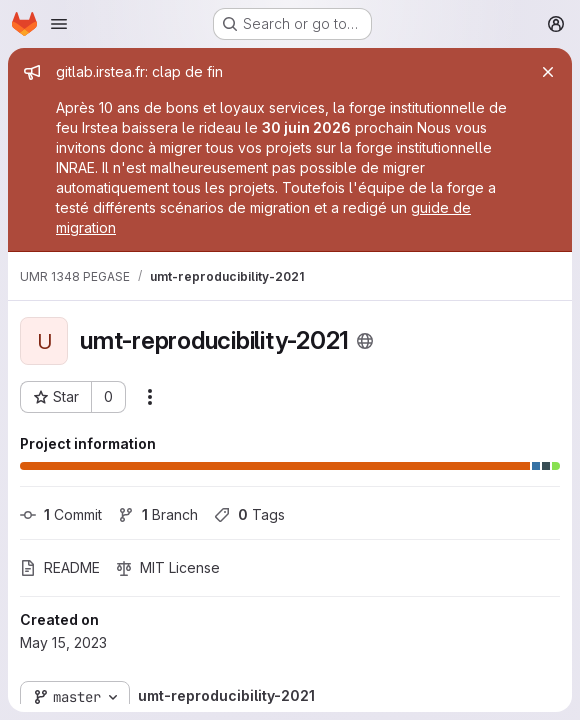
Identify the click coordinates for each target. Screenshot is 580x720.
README (60, 567)
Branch (158, 514)
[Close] (548, 72)
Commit (61, 514)
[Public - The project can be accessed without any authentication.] (365, 341)
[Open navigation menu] (59, 24)
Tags (249, 514)
